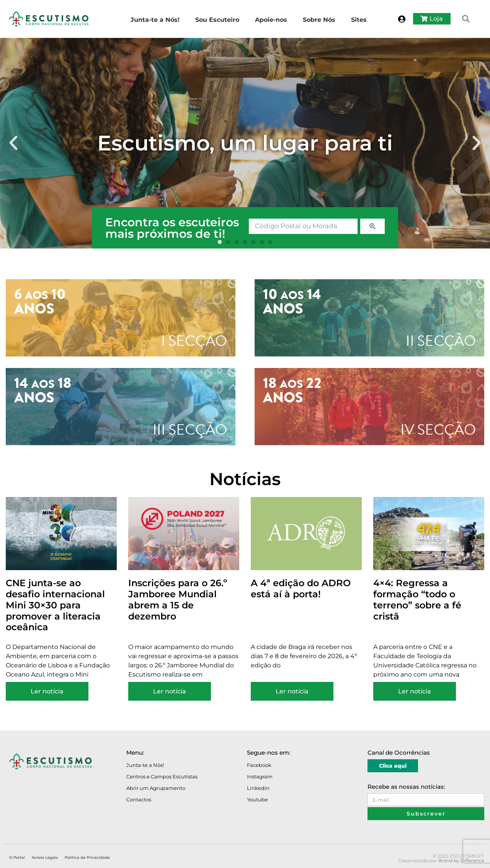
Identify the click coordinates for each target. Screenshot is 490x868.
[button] (466, 19)
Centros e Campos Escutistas (162, 776)
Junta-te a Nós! (145, 765)
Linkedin (258, 788)
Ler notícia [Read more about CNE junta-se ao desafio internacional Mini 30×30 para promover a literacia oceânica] (47, 691)
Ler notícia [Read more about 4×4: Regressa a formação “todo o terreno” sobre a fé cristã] (415, 691)
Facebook (259, 765)
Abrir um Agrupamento (156, 788)
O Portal (17, 857)
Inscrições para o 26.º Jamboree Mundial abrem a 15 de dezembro (178, 599)
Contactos (139, 799)
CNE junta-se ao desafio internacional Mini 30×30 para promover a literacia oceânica (55, 605)
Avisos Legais (45, 857)
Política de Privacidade (87, 857)
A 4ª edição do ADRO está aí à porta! (301, 588)
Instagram (260, 776)
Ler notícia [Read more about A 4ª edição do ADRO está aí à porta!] (292, 691)
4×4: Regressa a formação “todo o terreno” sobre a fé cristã (417, 599)
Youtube (257, 799)
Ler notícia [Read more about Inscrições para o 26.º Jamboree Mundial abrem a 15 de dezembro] (170, 691)
